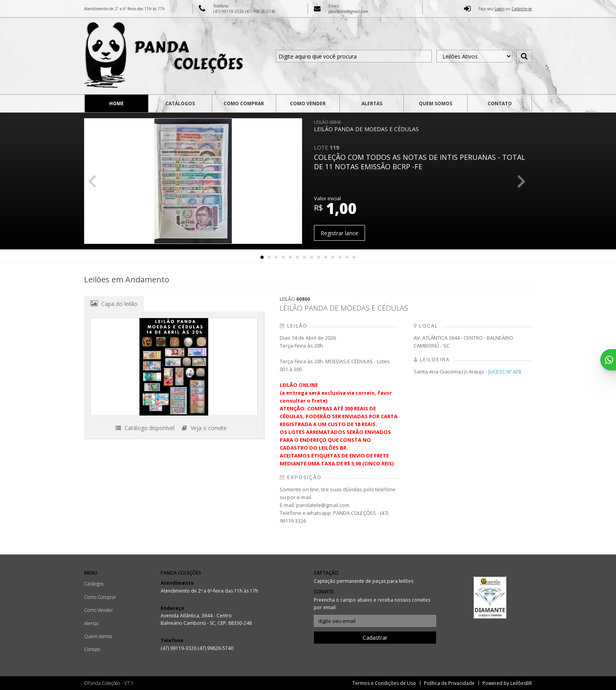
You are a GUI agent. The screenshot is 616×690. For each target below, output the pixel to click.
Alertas (372, 103)
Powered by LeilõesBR (507, 683)
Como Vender (308, 103)
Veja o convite (204, 428)
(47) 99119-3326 (229, 11)
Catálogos (180, 103)
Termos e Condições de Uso (384, 683)
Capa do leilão (114, 304)
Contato (500, 103)
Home (116, 103)
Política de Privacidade (449, 683)
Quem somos (435, 103)
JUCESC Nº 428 (505, 372)
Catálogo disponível (145, 428)
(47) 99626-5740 (260, 11)
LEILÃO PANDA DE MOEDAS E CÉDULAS (366, 126)
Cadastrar (375, 638)
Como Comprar (244, 103)
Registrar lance (339, 233)
